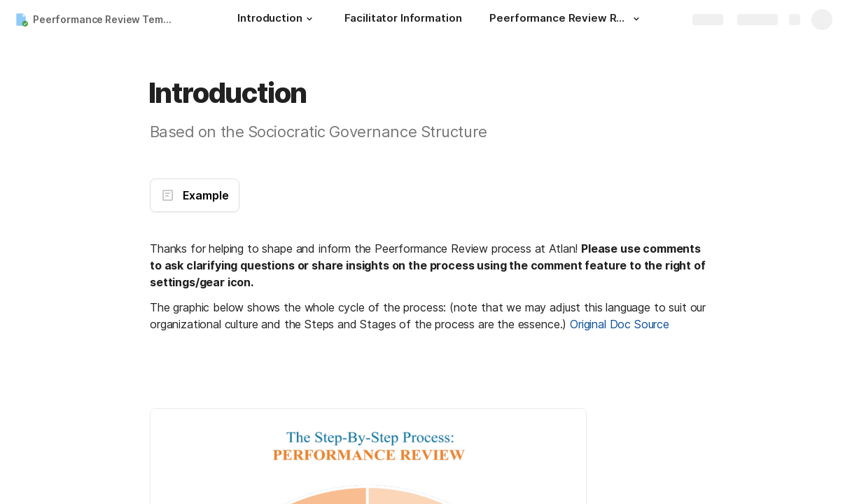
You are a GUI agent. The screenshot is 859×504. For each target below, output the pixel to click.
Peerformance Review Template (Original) (107, 19)
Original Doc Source (620, 324)
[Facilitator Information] (403, 20)
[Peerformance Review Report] (566, 20)
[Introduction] (277, 20)
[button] (309, 19)
